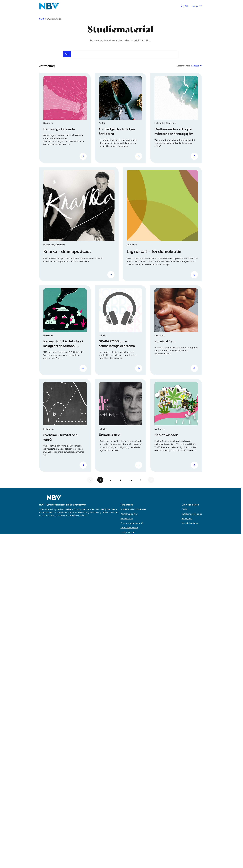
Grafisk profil (127, 518)
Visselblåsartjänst (190, 523)
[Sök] (67, 54)
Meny (197, 6)
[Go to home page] (54, 499)
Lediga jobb (128, 532)
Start (42, 19)
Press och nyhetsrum (132, 523)
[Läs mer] (83, 156)
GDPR (184, 509)
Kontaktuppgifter (129, 514)
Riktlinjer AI (187, 518)
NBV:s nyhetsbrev (129, 528)
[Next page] (151, 480)
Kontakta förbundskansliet (133, 509)
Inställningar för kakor (192, 514)
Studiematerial (54, 19)
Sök (185, 6)
